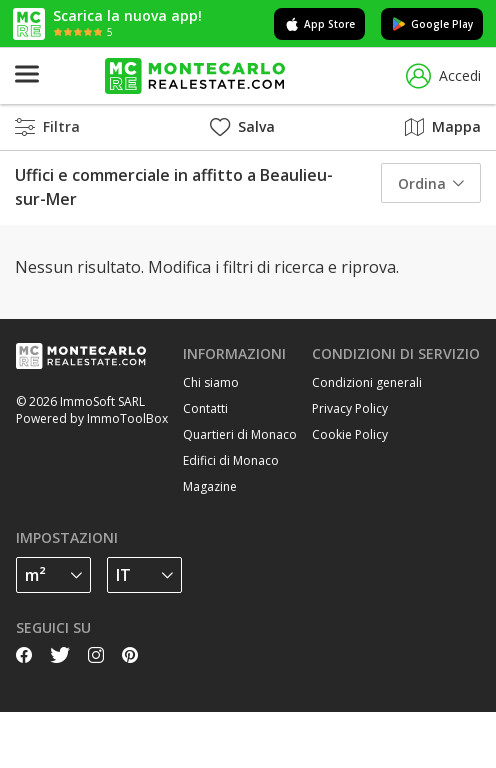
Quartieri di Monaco (240, 434)
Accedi (443, 76)
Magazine (210, 486)
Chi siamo (211, 382)
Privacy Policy (350, 408)
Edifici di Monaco (231, 460)
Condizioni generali (367, 382)
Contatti (205, 408)
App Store (319, 24)
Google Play (432, 24)
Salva (242, 126)
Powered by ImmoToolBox (92, 418)
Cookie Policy (350, 434)
